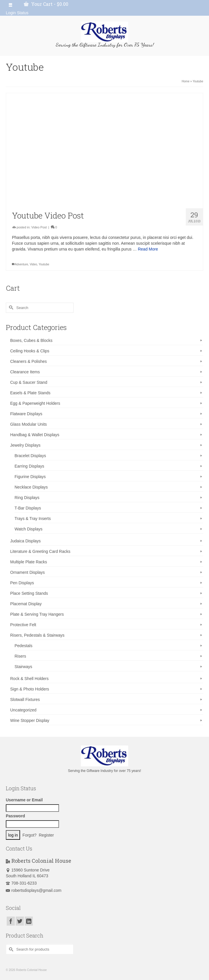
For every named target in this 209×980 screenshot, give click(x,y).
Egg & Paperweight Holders (35, 403)
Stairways (23, 667)
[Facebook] (11, 921)
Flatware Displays (26, 414)
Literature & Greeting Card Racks (40, 551)
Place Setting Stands (29, 593)
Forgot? (29, 835)
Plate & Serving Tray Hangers (37, 614)
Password (15, 816)
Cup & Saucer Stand (29, 382)
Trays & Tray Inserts (33, 519)
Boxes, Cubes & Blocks (31, 340)
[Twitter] (20, 921)
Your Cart (46, 4)
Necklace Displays (31, 487)
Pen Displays (22, 583)
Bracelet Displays (30, 456)
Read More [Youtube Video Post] (148, 249)
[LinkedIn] (29, 921)
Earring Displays (29, 466)
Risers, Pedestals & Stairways (37, 635)
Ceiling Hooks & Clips (30, 351)
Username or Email (24, 800)
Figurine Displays (30, 477)
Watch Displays (28, 529)
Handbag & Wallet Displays (35, 435)
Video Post (39, 227)
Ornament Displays (27, 572)
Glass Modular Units (28, 424)
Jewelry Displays (25, 445)
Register (46, 835)
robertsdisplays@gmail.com (34, 890)
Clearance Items (25, 372)
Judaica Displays (25, 541)
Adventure (22, 264)
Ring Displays (27, 498)
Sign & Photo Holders (30, 689)
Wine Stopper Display (30, 720)
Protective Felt (23, 625)
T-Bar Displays (28, 508)
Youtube (44, 264)
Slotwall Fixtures (25, 700)
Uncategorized (23, 710)
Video (33, 264)
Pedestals (23, 646)
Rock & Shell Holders (29, 679)
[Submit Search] (10, 308)
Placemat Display (26, 604)
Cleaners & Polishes (28, 361)
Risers (20, 656)
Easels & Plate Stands (30, 393)
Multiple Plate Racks (29, 562)
